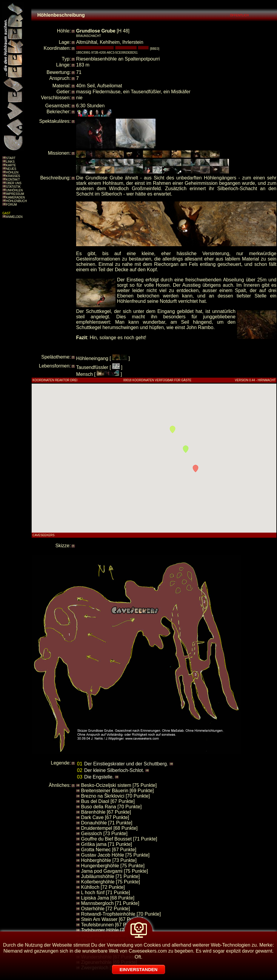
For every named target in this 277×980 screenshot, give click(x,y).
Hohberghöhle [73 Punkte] (109, 860)
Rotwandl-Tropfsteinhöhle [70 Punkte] (121, 914)
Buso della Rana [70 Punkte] (111, 807)
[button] (196, 469)
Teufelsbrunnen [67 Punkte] (110, 925)
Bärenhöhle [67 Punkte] (106, 812)
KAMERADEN (15, 197)
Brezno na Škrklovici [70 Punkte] (116, 796)
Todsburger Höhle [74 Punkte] (113, 930)
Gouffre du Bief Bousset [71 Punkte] (119, 839)
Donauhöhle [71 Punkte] (107, 823)
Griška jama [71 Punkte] (107, 844)
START (11, 158)
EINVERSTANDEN (138, 969)
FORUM (11, 205)
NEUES (11, 169)
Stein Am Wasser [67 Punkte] (112, 919)
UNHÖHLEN (14, 190)
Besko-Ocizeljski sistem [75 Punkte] (119, 785)
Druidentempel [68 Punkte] (109, 828)
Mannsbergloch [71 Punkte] (110, 903)
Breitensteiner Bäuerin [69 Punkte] (118, 791)
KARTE (11, 165)
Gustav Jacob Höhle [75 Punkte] (115, 855)
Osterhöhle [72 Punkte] (106, 909)
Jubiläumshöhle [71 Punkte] (111, 876)
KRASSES (13, 176)
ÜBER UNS (14, 183)
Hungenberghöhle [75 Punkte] (113, 866)
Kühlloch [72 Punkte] (103, 887)
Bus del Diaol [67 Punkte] (108, 801)
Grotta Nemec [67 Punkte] (109, 850)
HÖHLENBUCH (16, 201)
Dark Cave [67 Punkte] (105, 817)
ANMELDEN (14, 217)
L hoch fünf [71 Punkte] (106, 893)
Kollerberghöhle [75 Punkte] (111, 882)
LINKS (10, 162)
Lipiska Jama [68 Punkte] (108, 898)
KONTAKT (13, 180)
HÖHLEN (12, 172)
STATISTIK (13, 187)
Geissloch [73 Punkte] (104, 834)
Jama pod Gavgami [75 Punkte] (115, 871)
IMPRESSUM (15, 194)
